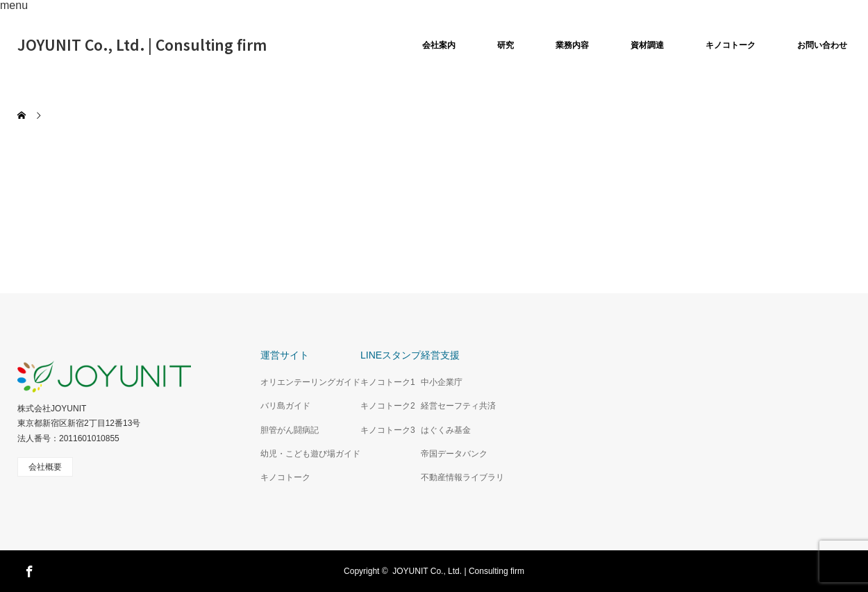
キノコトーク (731, 45)
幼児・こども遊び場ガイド (310, 454)
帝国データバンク (454, 454)
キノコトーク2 (388, 406)
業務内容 (572, 45)
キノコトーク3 (388, 430)
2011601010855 (89, 438)
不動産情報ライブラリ (462, 477)
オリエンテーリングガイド (310, 382)
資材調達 (647, 45)
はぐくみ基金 (446, 430)
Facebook (28, 569)
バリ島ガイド (285, 406)
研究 (506, 45)
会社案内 (439, 45)
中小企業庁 (442, 382)
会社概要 (45, 467)
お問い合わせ (822, 45)
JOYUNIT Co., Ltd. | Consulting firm (142, 44)
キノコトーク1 (388, 382)
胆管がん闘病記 (290, 430)
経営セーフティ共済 (458, 406)
